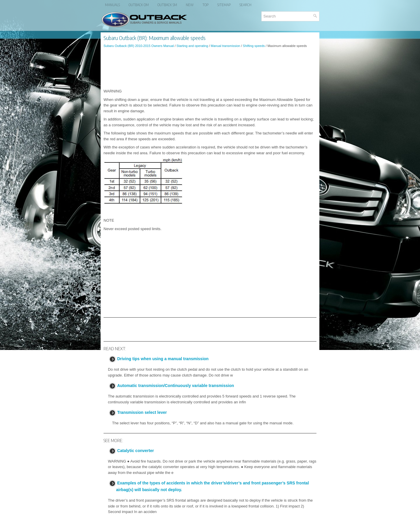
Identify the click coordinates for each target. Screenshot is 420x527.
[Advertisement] (210, 68)
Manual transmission (226, 46)
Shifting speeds (254, 46)
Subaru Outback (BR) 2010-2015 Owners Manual (139, 46)
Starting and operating (192, 46)
